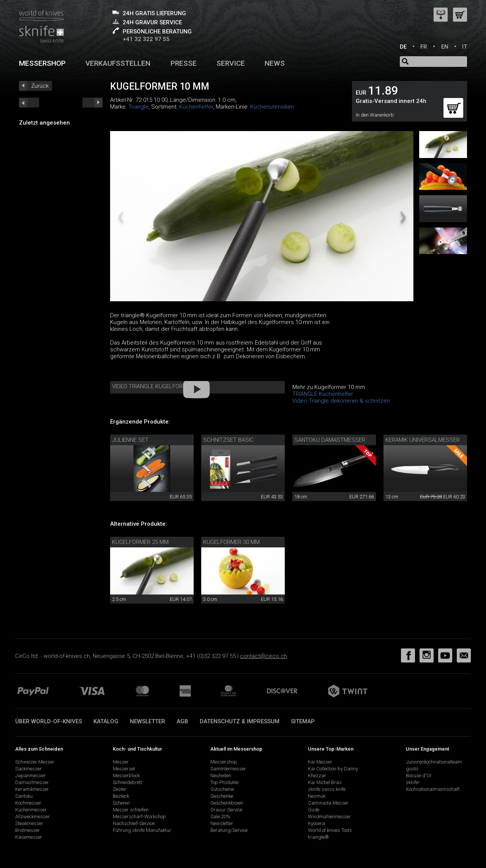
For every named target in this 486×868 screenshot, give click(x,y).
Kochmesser (28, 803)
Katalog (106, 721)
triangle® (318, 837)
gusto (412, 769)
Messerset (124, 769)
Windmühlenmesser (329, 817)
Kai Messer (320, 762)
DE (403, 47)
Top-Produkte (224, 782)
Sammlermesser (228, 769)
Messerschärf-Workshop (139, 817)
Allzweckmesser (32, 817)
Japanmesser (30, 776)
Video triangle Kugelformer (153, 386)
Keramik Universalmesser (423, 440)
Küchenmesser (31, 810)
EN (445, 47)
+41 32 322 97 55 (146, 39)
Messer (121, 762)
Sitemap (303, 721)
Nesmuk (317, 796)
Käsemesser (29, 837)
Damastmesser (32, 782)
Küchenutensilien (272, 107)
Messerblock (126, 776)
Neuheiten (221, 776)
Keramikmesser (32, 789)
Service (231, 63)
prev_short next (92, 103)
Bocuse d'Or (419, 776)
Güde (314, 810)
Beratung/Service (229, 830)
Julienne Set (130, 440)
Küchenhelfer (196, 107)
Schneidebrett (128, 782)
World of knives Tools (330, 830)
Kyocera (316, 823)
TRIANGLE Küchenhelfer (323, 394)
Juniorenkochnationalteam (434, 762)
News (275, 63)
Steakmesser (29, 823)
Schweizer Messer (35, 762)
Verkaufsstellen (118, 63)
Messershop (42, 63)
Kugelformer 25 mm (140, 542)
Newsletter (148, 721)
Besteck (121, 796)
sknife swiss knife (327, 789)
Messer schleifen (131, 810)
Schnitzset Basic (228, 440)
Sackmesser (28, 769)
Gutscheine (222, 789)
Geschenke (222, 796)
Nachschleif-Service (134, 823)
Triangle (138, 107)
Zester (120, 789)
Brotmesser (28, 830)
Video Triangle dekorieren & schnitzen (341, 401)
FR (424, 47)
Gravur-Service (226, 810)
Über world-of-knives (49, 721)
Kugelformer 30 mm (231, 542)
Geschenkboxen (227, 803)
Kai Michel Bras (325, 782)
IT (465, 47)
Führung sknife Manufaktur (142, 830)
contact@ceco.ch (264, 656)
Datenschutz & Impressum (240, 721)
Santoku (24, 796)
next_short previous (29, 103)
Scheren (121, 803)
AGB (182, 721)
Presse (184, 63)
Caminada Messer (328, 803)
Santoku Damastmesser (330, 440)
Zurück (40, 86)
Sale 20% (220, 817)
